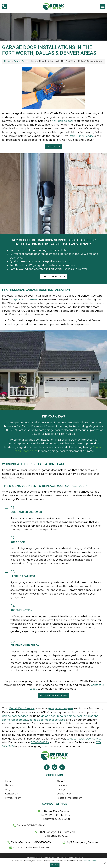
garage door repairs (53, 716)
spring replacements (15, 720)
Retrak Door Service (81, 136)
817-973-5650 (42, 842)
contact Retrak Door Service (84, 739)
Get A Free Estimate (54, 277)
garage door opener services (47, 720)
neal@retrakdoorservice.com (31, 848)
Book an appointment (54, 695)
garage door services (15, 716)
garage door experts (61, 708)
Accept (55, 865)
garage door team (26, 299)
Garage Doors (21, 61)
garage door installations (83, 716)
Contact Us (54, 147)
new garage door (63, 121)
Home (8, 61)
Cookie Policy (90, 861)
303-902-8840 (40, 742)
